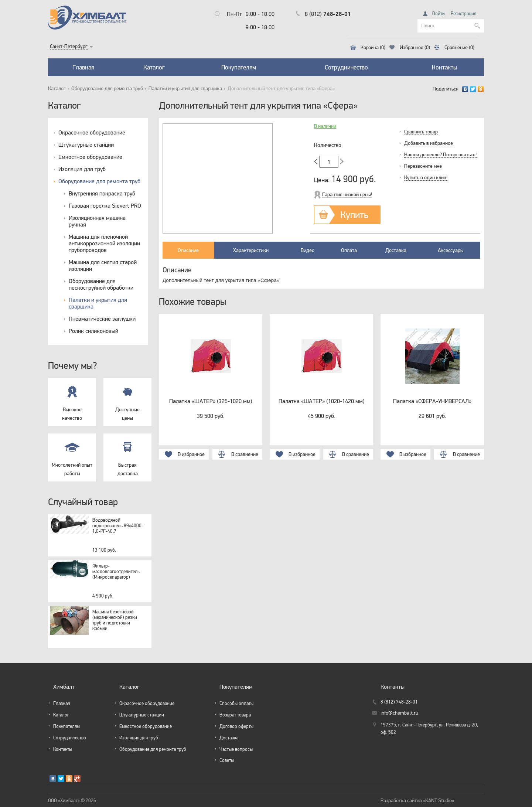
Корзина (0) (373, 47)
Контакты (445, 67)
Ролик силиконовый (93, 331)
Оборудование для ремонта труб (107, 88)
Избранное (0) (415, 47)
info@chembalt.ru (399, 713)
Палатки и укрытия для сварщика (185, 88)
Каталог (154, 67)
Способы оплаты (236, 703)
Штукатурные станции (86, 144)
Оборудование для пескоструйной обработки (101, 284)
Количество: (328, 145)
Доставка (396, 250)
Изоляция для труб (82, 169)
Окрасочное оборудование (92, 132)
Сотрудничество (346, 67)
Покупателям (239, 67)
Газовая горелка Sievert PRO (105, 205)
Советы (227, 760)
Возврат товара (235, 715)
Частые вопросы (236, 749)
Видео (308, 250)
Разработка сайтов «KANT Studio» (417, 801)
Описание (188, 250)
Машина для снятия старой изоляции (103, 265)
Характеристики (251, 250)
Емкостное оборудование (90, 157)
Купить (354, 214)
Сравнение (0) (459, 47)
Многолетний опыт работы (72, 455)
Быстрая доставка (127, 455)
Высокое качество (72, 399)
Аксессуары (451, 250)
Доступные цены (127, 399)
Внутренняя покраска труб (102, 193)
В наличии (325, 126)
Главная (83, 67)
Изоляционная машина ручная (97, 221)
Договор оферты (236, 726)
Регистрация (463, 13)
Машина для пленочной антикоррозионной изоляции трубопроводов (104, 243)
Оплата (349, 250)
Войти (439, 13)
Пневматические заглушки (102, 319)
